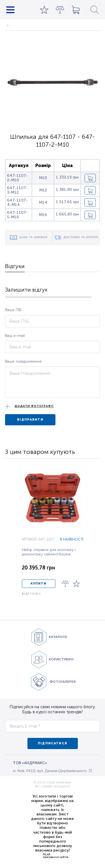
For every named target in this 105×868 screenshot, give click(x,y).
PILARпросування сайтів (55, 856)
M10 (43, 178)
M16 (43, 215)
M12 (43, 190)
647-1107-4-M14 (17, 202)
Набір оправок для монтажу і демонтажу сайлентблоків (49, 552)
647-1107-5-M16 (17, 215)
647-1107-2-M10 (17, 178)
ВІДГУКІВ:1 (32, 594)
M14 (43, 202)
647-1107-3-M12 (17, 190)
